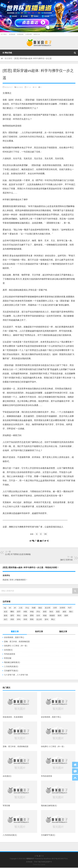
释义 (53, 619)
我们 (71, 612)
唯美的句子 (9, 87)
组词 (60, 615)
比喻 (25, 615)
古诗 (55, 608)
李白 (19, 615)
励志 (40, 608)
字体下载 (37, 862)
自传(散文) (8, 650)
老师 (66, 615)
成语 (64, 612)
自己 (6, 619)
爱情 (32, 615)
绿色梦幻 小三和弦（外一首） (16, 646)
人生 (21, 608)
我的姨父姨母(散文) (12, 662)
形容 (45, 612)
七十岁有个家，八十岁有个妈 (16, 675)
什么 (27, 608)
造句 (46, 619)
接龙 (6, 615)
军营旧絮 (8, 658)
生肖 (38, 615)
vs (45, 534)
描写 (12, 615)
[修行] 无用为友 (66, 560)
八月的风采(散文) (11, 666)
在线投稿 (20, 34)
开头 (38, 612)
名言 (6, 612)
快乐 (51, 612)
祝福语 (52, 615)
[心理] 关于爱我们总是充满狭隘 (18, 554)
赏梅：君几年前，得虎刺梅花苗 (17, 642)
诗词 (25, 619)
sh (10, 608)
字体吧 (43, 862)
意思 (58, 612)
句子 (70, 608)
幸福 (32, 612)
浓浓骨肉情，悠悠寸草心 (14, 637)
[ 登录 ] (11, 580)
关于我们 (4, 34)
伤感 (34, 608)
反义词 (48, 608)
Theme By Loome (39, 864)
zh (15, 608)
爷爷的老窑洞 (10, 654)
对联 (25, 612)
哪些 (12, 612)
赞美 (32, 619)
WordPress (47, 859)
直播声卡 (49, 862)
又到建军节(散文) (11, 671)
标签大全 (37, 34)
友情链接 (12, 34)
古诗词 (62, 608)
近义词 (39, 619)
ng (5, 608)
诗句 (19, 619)
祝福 (45, 615)
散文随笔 (9, 58)
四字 (19, 612)
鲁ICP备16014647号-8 (60, 859)
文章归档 (29, 34)
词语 (12, 619)
